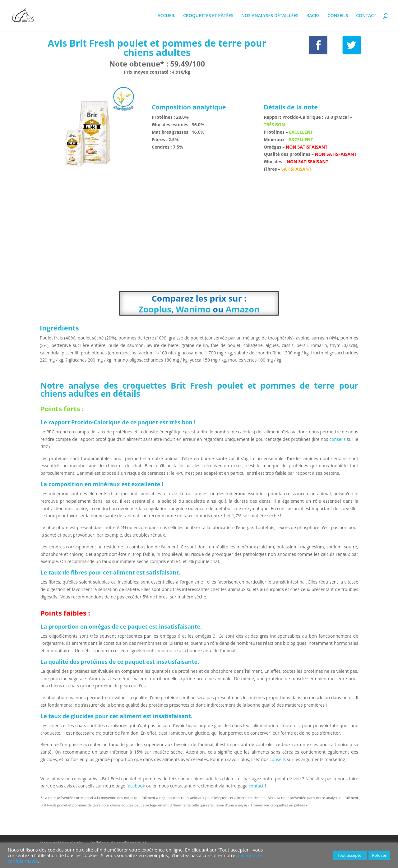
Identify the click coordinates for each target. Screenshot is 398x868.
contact (257, 786)
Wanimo (193, 309)
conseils (337, 439)
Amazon (243, 309)
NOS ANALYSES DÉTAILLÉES (270, 16)
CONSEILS (338, 16)
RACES (313, 16)
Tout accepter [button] (350, 855)
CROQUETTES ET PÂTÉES (208, 16)
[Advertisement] (199, 237)
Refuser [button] (379, 855)
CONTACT (366, 16)
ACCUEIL (166, 16)
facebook (136, 786)
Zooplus (155, 309)
